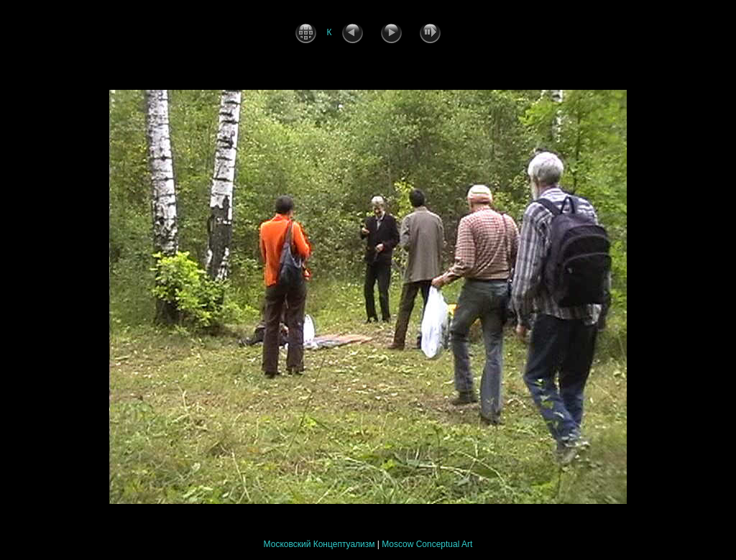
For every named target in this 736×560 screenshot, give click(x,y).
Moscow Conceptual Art (427, 544)
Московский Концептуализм (319, 544)
